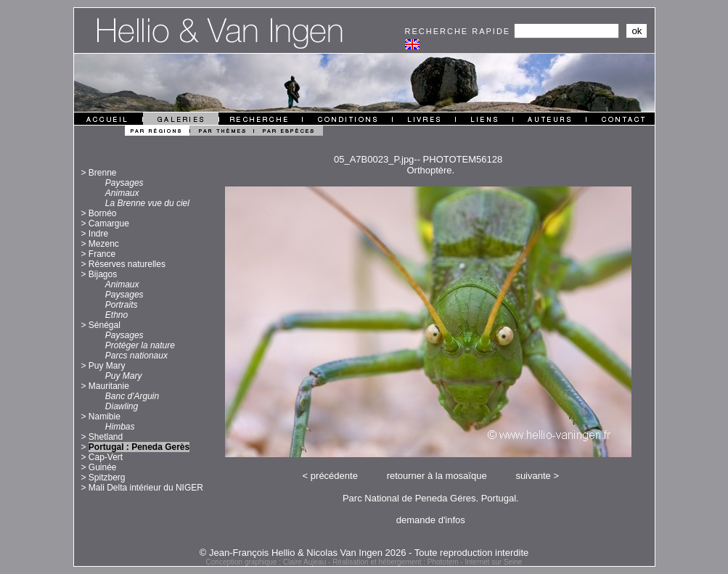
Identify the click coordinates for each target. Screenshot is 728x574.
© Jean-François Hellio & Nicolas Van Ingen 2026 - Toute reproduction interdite (364, 553)
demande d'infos (431, 520)
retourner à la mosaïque (437, 476)
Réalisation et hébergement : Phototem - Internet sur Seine (427, 562)
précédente (334, 476)
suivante (533, 476)
